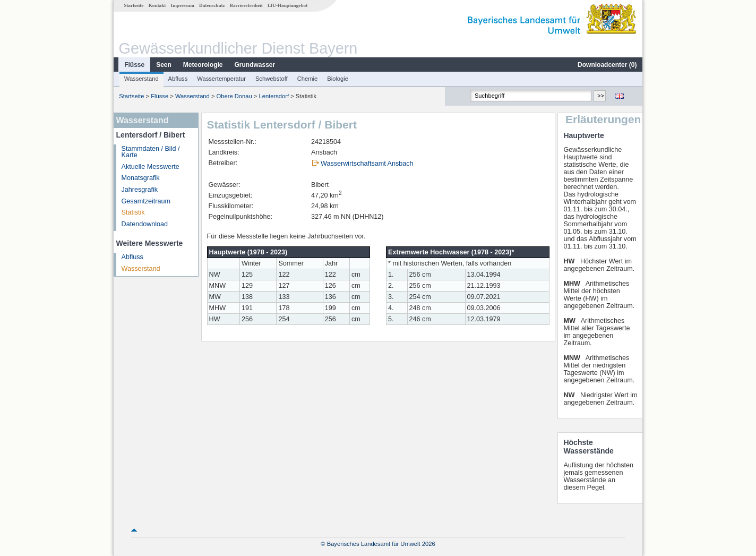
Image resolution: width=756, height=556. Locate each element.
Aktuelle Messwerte (151, 167)
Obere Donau (234, 96)
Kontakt (157, 5)
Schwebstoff (272, 79)
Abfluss (178, 79)
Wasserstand (141, 79)
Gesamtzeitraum (146, 201)
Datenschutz (212, 5)
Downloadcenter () (607, 65)
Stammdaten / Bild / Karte (151, 152)
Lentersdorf (274, 96)
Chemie (308, 79)
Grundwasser (255, 65)
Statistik (133, 212)
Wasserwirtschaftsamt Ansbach (367, 164)
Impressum (183, 5)
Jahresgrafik (140, 190)
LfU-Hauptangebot (287, 5)
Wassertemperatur (221, 79)
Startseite (134, 5)
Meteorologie (203, 65)
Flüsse (134, 65)
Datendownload (145, 224)
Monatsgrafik (141, 178)
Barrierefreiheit (246, 5)
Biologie (338, 79)
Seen (164, 65)
